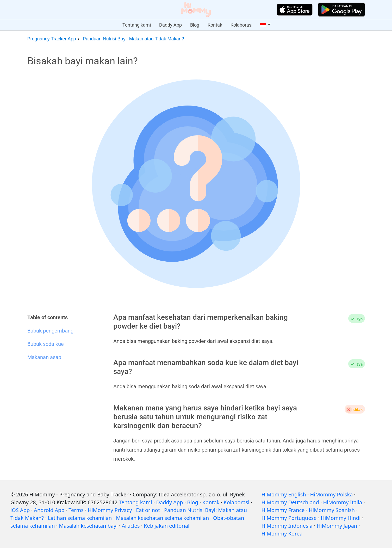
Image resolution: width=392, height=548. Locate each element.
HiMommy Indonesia (287, 526)
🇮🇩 (263, 25)
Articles (131, 526)
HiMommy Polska (332, 494)
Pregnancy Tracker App (52, 39)
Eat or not (148, 510)
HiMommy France (283, 510)
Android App (49, 510)
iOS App (20, 510)
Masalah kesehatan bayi (88, 526)
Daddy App (170, 25)
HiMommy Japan (337, 526)
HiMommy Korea (282, 534)
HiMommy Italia (343, 502)
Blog (195, 25)
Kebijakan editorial (167, 526)
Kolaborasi (241, 25)
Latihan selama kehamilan (80, 518)
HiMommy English (284, 494)
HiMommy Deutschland (290, 502)
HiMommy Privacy (110, 510)
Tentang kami (137, 25)
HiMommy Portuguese (289, 518)
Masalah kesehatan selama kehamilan (162, 518)
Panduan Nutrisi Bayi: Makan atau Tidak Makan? (133, 39)
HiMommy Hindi (341, 518)
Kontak (215, 25)
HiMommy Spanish (332, 510)
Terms (76, 510)
